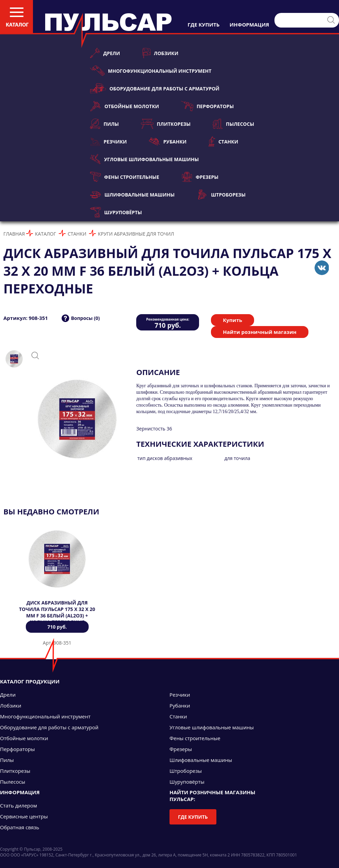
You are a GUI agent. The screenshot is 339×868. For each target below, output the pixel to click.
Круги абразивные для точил (136, 234)
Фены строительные (125, 177)
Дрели (105, 53)
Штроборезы (221, 194)
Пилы (104, 124)
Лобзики (160, 53)
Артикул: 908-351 (26, 318)
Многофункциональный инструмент (151, 71)
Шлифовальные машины (132, 194)
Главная (14, 234)
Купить (233, 320)
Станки (223, 141)
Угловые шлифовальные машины (144, 159)
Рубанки (168, 141)
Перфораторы (207, 106)
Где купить (193, 817)
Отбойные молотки (124, 106)
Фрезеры (200, 177)
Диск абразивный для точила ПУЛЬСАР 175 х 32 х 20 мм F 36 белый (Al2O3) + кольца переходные (57, 612)
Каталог (46, 234)
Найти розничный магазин (260, 332)
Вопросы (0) (85, 318)
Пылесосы (233, 124)
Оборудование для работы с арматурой (155, 88)
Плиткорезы (166, 124)
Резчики (108, 141)
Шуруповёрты (116, 212)
